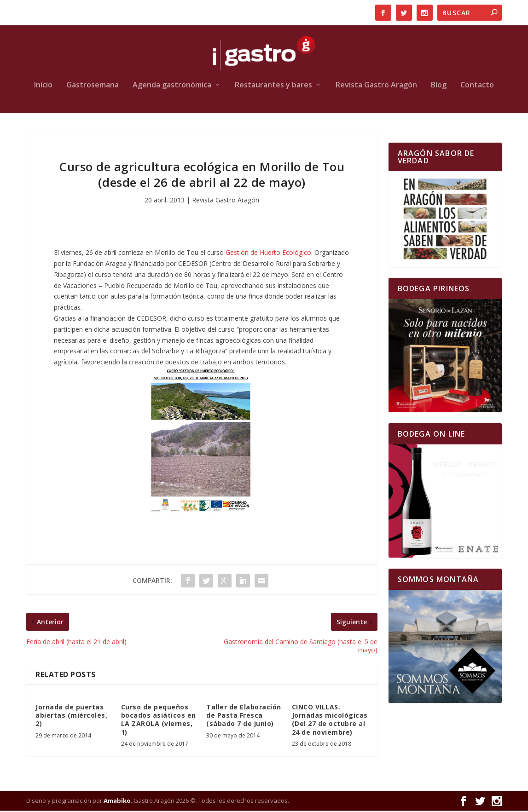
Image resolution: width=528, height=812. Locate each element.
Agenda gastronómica (172, 87)
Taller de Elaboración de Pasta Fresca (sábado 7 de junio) (244, 717)
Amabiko (117, 802)
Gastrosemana (93, 87)
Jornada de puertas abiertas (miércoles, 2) (71, 717)
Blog (439, 87)
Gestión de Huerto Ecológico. (269, 254)
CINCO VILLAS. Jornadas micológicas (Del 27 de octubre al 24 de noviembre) (330, 721)
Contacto (477, 87)
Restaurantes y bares (273, 87)
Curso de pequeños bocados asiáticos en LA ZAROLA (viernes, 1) (159, 721)
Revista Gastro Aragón (376, 87)
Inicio (43, 87)
